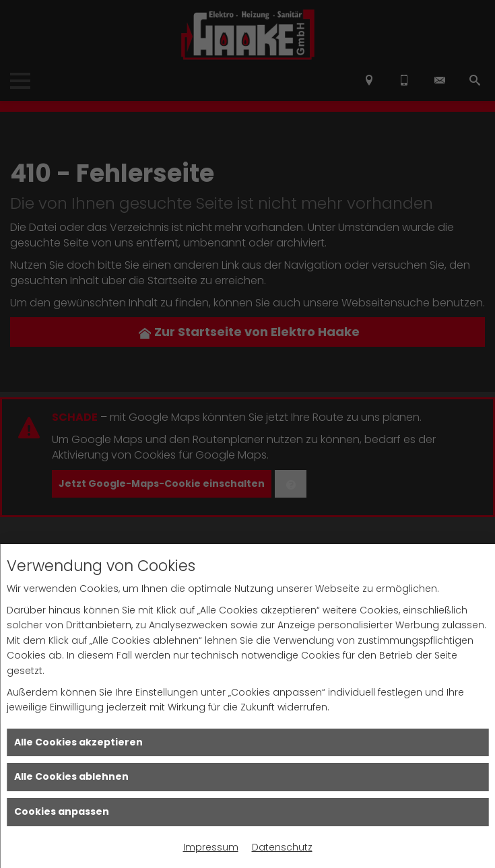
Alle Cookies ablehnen (71, 776)
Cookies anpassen (62, 811)
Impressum (211, 847)
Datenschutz (282, 847)
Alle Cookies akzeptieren (78, 742)
